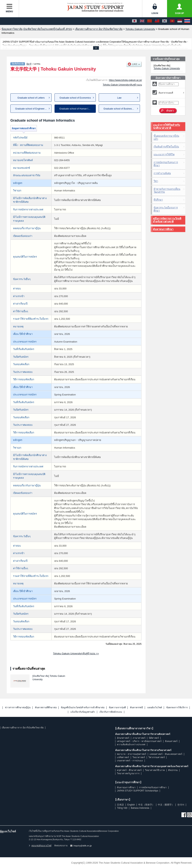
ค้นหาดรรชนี (136, 708)
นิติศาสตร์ (154, 738)
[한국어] (165, 21)
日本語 (120, 805)
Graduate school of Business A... (120, 109)
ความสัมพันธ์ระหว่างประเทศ (131, 744)
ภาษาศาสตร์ (139, 738)
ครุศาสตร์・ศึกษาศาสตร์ (129, 770)
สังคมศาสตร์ (171, 741)
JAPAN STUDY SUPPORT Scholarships (138, 791)
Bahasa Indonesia (140, 808)
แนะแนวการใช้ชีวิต (164, 154)
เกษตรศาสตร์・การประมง (130, 761)
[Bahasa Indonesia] (180, 21)
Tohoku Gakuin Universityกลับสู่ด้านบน (122, 85)
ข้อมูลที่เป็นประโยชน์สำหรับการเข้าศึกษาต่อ (83, 708)
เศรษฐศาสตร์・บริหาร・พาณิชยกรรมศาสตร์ (139, 741)
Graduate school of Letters (31, 98)
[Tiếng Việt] (172, 21)
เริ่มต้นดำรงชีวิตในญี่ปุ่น (166, 147)
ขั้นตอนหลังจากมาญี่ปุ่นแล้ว (166, 137)
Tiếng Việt (122, 808)
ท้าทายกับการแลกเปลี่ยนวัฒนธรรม (167, 191)
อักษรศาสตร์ (123, 738)
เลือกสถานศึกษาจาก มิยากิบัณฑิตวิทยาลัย (23, 728)
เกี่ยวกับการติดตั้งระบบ (111, 712)
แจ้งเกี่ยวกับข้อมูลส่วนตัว (83, 712)
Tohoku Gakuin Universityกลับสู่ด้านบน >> (76, 653)
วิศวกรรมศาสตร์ (157, 757)
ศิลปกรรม (173, 770)
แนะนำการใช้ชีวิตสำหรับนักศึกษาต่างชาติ (166, 126)
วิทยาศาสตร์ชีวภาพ (155, 770)
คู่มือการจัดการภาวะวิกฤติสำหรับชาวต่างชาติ (167, 220)
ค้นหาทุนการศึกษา (163, 229)
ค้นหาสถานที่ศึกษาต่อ (46, 708)
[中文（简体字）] (150, 21)
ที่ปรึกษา (158, 200)
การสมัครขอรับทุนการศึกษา (166, 164)
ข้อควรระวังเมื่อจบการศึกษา (166, 209)
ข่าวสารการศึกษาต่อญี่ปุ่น (18, 708)
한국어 (181, 805)
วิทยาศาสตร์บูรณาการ (128, 773)
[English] (142, 21)
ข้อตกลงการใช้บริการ (177, 708)
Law (119, 98)
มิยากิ (29, 64)
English (131, 805)
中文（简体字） (146, 805)
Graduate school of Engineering (31, 109)
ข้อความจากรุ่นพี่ (117, 708)
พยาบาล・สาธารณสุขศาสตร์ (132, 754)
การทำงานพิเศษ (162, 173)
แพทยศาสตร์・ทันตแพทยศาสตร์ (166, 754)
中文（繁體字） (166, 805)
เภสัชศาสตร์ (123, 757)
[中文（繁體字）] (157, 21)
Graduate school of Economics (75, 98)
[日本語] (134, 21)
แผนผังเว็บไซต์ (155, 708)
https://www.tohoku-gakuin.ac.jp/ (125, 80)
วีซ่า (156, 181)
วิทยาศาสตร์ (139, 757)
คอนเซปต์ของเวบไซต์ (40, 846)
